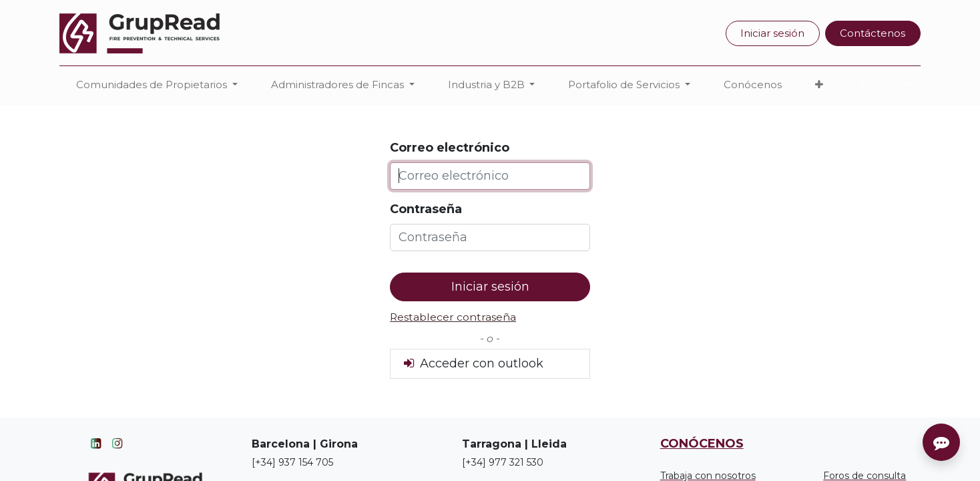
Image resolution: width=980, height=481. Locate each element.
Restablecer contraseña (453, 317)
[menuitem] (753, 85)
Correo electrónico (450, 148)
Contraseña (426, 209)
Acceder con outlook (472, 363)
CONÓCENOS (702, 444)
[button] (819, 85)
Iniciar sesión (772, 33)
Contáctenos (873, 33)
